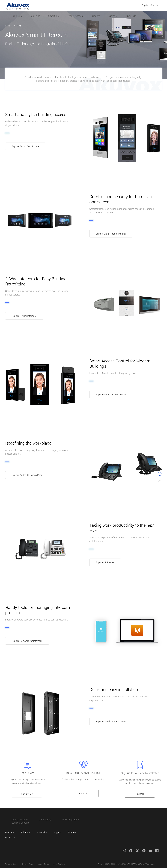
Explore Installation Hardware (111, 721)
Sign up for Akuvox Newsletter (140, 773)
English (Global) (150, 5)
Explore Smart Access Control (111, 394)
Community (45, 819)
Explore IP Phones (105, 562)
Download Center (19, 819)
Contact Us (27, 794)
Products (17, 16)
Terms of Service (12, 864)
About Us (131, 16)
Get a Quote (27, 773)
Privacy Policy (28, 864)
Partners (113, 16)
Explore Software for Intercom (27, 641)
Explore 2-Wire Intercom (24, 316)
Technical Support (20, 823)
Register (83, 793)
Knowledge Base (70, 819)
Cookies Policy (43, 864)
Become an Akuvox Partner (83, 773)
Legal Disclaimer (60, 864)
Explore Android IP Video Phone (28, 475)
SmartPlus (54, 16)
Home (8, 26)
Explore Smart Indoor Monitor (111, 234)
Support (95, 16)
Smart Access (75, 16)
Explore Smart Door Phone (25, 146)
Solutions (35, 16)
